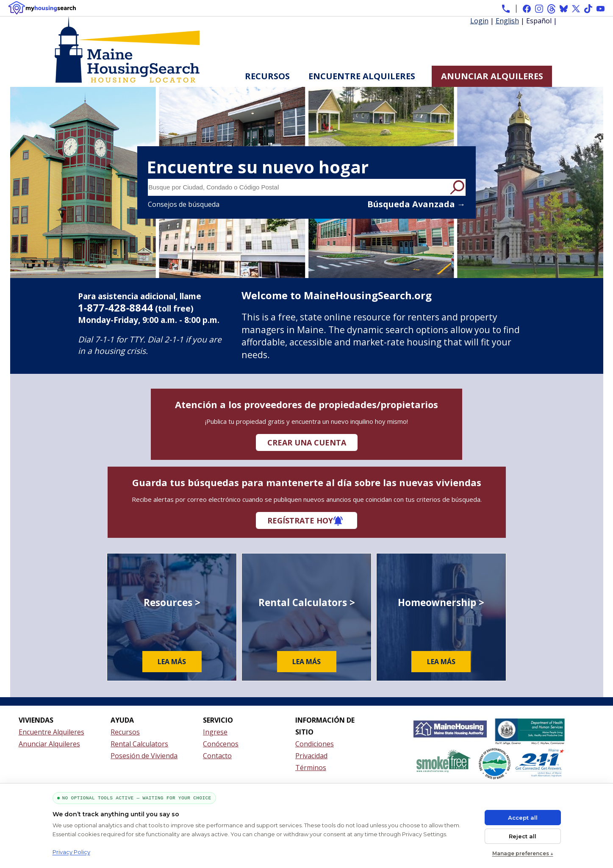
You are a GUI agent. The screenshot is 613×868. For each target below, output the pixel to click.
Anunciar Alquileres (492, 76)
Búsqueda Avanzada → (416, 204)
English (507, 21)
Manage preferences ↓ (523, 853)
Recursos (267, 76)
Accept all (523, 818)
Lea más (172, 662)
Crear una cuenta (307, 442)
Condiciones (315, 744)
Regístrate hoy (300, 520)
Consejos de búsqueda (184, 204)
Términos (311, 768)
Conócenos (221, 744)
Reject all (523, 836)
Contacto (217, 756)
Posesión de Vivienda (144, 756)
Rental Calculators (139, 744)
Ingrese (215, 732)
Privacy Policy (71, 852)
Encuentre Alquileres (362, 76)
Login (479, 21)
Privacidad (311, 756)
